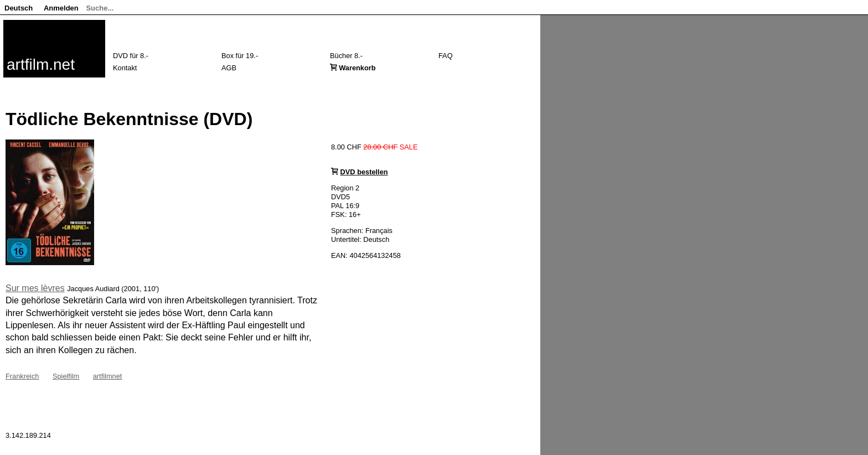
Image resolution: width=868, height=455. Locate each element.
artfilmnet (108, 376)
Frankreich (22, 376)
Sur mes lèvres (35, 288)
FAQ (446, 56)
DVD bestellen (364, 172)
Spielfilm (66, 376)
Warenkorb (357, 68)
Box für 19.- (240, 56)
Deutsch (19, 8)
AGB (229, 68)
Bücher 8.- (346, 56)
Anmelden (61, 8)
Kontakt (125, 68)
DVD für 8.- (131, 56)
